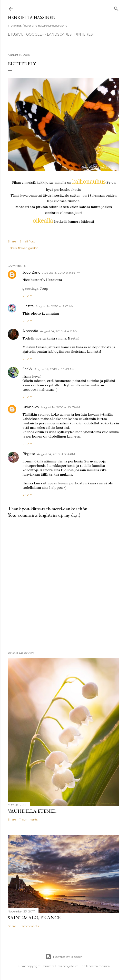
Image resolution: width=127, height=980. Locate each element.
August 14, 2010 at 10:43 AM (54, 369)
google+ (35, 34)
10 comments (29, 926)
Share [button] (12, 241)
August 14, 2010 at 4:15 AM (59, 331)
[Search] (116, 8)
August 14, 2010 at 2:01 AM (55, 306)
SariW (27, 369)
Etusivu (16, 34)
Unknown (31, 407)
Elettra (28, 306)
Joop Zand (31, 272)
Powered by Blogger (64, 957)
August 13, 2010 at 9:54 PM (61, 273)
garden (33, 248)
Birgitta (29, 454)
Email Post (27, 241)
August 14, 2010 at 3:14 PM (56, 454)
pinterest (85, 34)
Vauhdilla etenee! (32, 811)
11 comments (29, 819)
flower (22, 248)
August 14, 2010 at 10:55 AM (60, 407)
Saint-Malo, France (34, 918)
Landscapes (59, 34)
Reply (27, 296)
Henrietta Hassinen (32, 17)
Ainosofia (30, 331)
